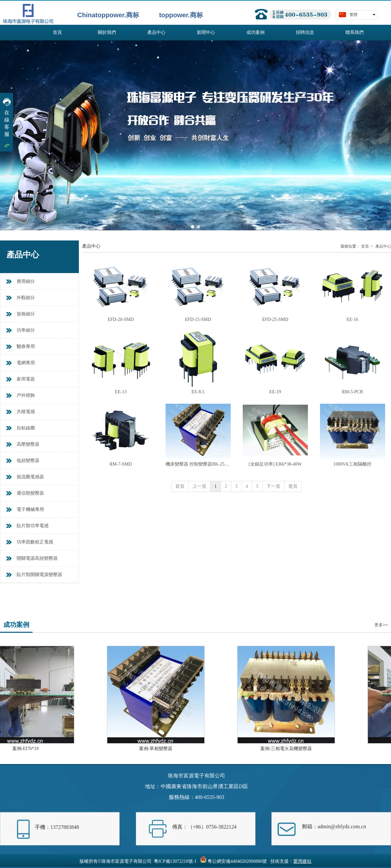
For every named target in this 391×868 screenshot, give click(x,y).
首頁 (365, 246)
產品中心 (383, 246)
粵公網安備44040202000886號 (237, 861)
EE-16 (353, 319)
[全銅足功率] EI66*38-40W (275, 464)
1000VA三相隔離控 (352, 464)
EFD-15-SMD (198, 319)
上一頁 (199, 486)
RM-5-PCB (352, 392)
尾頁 (293, 486)
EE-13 (121, 392)
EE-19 (275, 392)
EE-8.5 (198, 392)
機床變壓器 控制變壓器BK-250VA (198, 464)
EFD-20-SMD (121, 319)
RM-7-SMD (121, 464)
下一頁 (273, 486)
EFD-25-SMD (275, 319)
